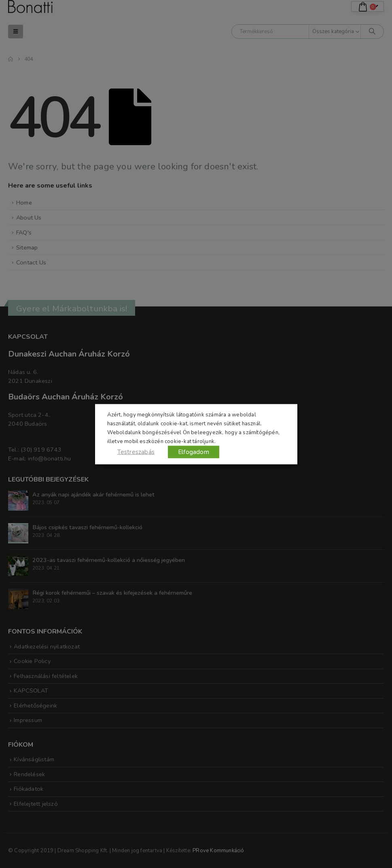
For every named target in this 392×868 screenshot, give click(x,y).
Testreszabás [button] (136, 452)
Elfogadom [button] (194, 452)
